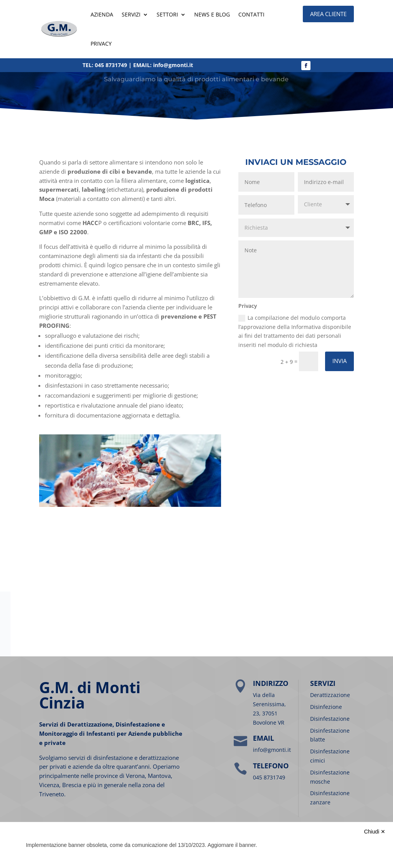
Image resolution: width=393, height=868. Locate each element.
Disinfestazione (330, 719)
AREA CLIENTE (328, 14)
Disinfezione (326, 707)
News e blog (212, 14)
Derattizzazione (330, 695)
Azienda (102, 14)
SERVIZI (131, 14)
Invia (339, 361)
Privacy (101, 44)
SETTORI (167, 14)
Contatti (251, 14)
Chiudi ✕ (375, 832)
